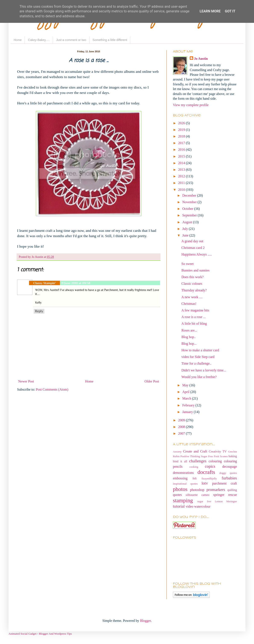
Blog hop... (189, 344)
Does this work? (193, 277)
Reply (39, 311)
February (189, 405)
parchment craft (225, 483)
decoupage (230, 467)
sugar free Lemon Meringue (217, 501)
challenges (198, 461)
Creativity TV (218, 451)
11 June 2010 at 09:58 (76, 283)
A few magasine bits (195, 310)
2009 (182, 420)
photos (180, 489)
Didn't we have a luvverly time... (204, 370)
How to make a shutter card (200, 350)
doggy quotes (228, 473)
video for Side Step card (198, 357)
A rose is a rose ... (194, 317)
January (188, 412)
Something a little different (110, 40)
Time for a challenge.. (196, 363)
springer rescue (225, 495)
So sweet (188, 264)
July (186, 229)
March (187, 398)
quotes (177, 495)
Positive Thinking (190, 456)
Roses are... (189, 330)
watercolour (202, 506)
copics (210, 466)
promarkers (216, 490)
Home (18, 40)
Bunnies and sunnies (196, 270)
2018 (182, 136)
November (190, 202)
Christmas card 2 (193, 248)
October (188, 209)
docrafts (206, 472)
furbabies (229, 478)
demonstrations (183, 473)
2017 (182, 143)
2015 (182, 156)
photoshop (197, 490)
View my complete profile (191, 105)
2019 (182, 130)
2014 (182, 163)
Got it (230, 11)
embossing (180, 478)
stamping (183, 500)
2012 (182, 176)
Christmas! (189, 304)
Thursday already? (194, 290)
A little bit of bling (194, 323)
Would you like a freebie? (199, 377)
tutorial (179, 506)
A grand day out (192, 241)
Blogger (145, 621)
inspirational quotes (185, 484)
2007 (182, 433)
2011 (182, 183)
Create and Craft (195, 451)
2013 (182, 170)
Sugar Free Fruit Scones (214, 456)
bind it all (180, 461)
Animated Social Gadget (23, 634)
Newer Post (26, 381)
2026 (182, 123)
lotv (205, 483)
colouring (215, 461)
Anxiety (177, 452)
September (190, 215)
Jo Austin (201, 59)
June (186, 235)
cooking (194, 467)
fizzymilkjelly (209, 479)
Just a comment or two (71, 40)
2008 (182, 427)
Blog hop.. (189, 337)
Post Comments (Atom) (52, 389)
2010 (182, 190)
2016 (182, 150)
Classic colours (192, 284)
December (190, 195)
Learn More (210, 11)
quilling (232, 490)
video (190, 506)
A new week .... (192, 297)
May (186, 385)
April (186, 392)
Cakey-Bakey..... (39, 40)
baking (233, 456)
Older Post (152, 381)
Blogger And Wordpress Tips (55, 634)
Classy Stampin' (45, 283)
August (188, 222)
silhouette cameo (198, 495)
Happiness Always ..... (197, 254)
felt (195, 478)
